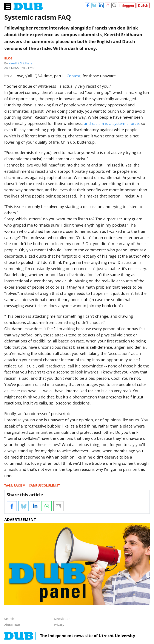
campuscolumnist (44, 485)
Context (74, 76)
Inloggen (127, 5)
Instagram (108, 5)
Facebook (88, 5)
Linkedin (101, 5)
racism (20, 485)
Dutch (143, 5)
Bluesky (94, 5)
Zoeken (114, 5)
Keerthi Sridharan (22, 63)
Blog (8, 58)
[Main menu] (8, 6)
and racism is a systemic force (111, 123)
